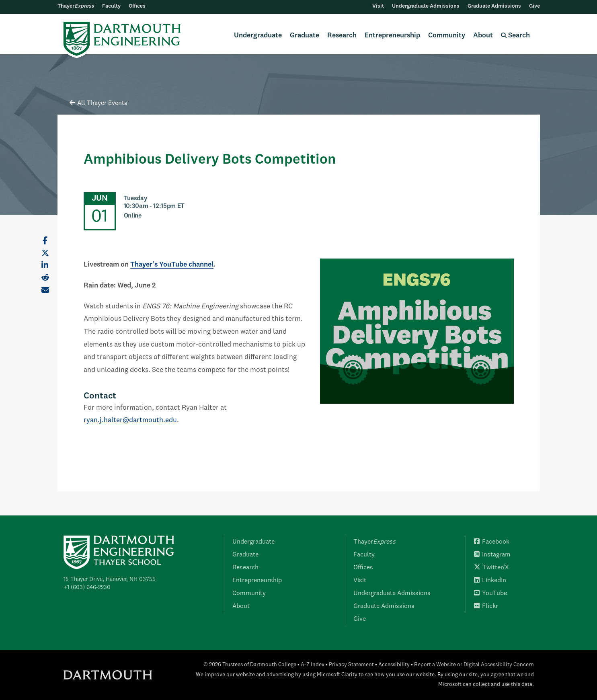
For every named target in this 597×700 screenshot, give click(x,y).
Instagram (492, 555)
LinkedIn (490, 581)
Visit (378, 6)
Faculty (111, 6)
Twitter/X (491, 568)
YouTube (490, 593)
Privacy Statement (351, 665)
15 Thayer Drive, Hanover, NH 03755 (110, 579)
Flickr (486, 606)
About (483, 36)
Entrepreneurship (392, 36)
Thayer (76, 6)
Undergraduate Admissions (426, 6)
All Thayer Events (98, 103)
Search (515, 36)
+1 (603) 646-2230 (87, 587)
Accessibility (394, 665)
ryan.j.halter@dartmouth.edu (130, 420)
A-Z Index (313, 665)
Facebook (492, 542)
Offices (137, 6)
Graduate (305, 36)
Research (342, 36)
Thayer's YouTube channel (172, 265)
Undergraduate (258, 36)
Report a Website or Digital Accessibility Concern (474, 665)
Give (534, 6)
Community (447, 36)
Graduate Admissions (494, 6)
